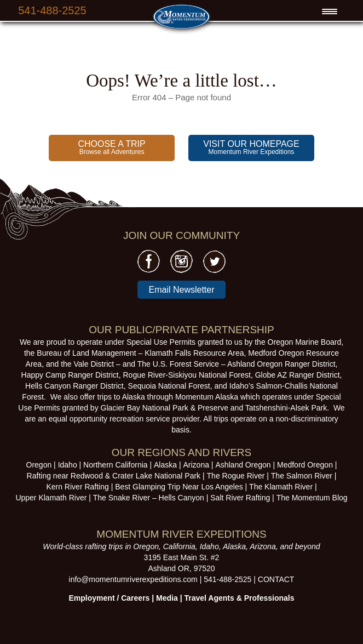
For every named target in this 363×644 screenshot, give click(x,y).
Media (167, 598)
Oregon (39, 465)
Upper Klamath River (51, 498)
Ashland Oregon (243, 465)
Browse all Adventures (111, 147)
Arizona (196, 465)
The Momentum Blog (312, 498)
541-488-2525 (52, 10)
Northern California (116, 465)
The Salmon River (302, 476)
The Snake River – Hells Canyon (149, 498)
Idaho (68, 465)
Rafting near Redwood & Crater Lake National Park (114, 476)
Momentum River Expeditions (251, 147)
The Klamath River (281, 487)
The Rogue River (236, 476)
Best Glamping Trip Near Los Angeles (179, 487)
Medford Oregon (305, 465)
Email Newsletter (181, 290)
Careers (135, 598)
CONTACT (276, 579)
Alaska (165, 465)
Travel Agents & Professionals (239, 598)
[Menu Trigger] (330, 12)
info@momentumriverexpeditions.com (133, 579)
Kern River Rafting (77, 487)
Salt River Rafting (240, 498)
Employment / (95, 598)
